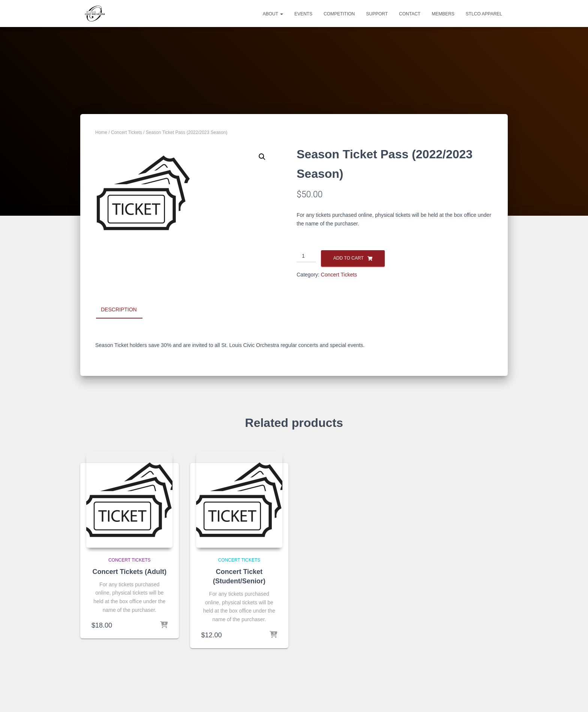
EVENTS (303, 14)
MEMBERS (443, 14)
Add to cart (349, 258)
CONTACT (410, 14)
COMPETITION (339, 14)
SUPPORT (377, 14)
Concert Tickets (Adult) (129, 572)
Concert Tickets (127, 132)
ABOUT (273, 14)
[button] (262, 157)
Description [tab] (119, 309)
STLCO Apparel (484, 14)
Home (101, 132)
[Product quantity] (306, 256)
